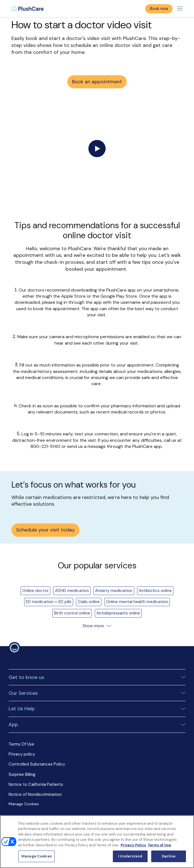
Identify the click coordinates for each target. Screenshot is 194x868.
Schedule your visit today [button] (45, 530)
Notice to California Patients (36, 784)
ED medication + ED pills (49, 602)
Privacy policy (22, 754)
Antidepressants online (118, 613)
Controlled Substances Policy (37, 764)
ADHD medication (72, 591)
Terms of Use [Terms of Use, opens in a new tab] (159, 845)
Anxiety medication (114, 591)
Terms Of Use (21, 744)
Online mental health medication (137, 602)
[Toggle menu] (180, 9)
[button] (97, 677)
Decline (169, 856)
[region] (97, 842)
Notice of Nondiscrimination (35, 794)
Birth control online (72, 613)
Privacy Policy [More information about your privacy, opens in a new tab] (133, 845)
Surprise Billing (22, 774)
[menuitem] (28, 9)
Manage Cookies (24, 804)
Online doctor (35, 591)
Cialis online (89, 602)
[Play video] (97, 149)
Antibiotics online (155, 591)
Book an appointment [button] (97, 81)
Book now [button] (159, 9)
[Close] (185, 824)
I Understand (130, 856)
